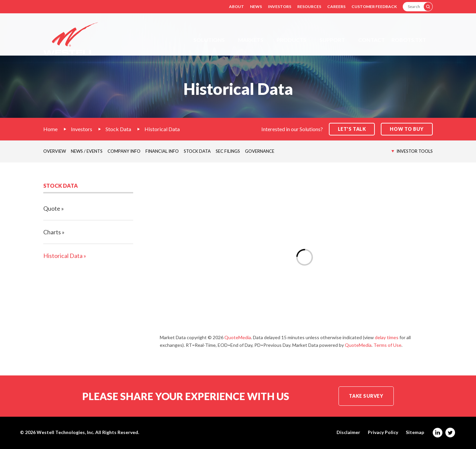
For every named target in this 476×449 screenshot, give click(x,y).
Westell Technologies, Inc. (65, 432)
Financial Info (162, 151)
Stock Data (118, 129)
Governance (260, 151)
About (237, 6)
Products (291, 40)
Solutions (209, 40)
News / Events (87, 151)
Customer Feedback (374, 6)
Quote (52, 208)
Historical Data (162, 129)
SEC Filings (228, 151)
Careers (336, 6)
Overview (55, 151)
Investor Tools (415, 151)
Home (50, 129)
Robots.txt (409, 40)
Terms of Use (387, 345)
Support (332, 40)
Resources (309, 6)
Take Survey (366, 396)
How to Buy (407, 129)
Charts (52, 232)
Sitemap (415, 432)
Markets (251, 40)
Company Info (124, 151)
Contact (371, 40)
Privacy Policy (383, 432)
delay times (387, 337)
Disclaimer (348, 432)
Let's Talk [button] (352, 129)
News (256, 6)
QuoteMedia (238, 337)
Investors (280, 6)
